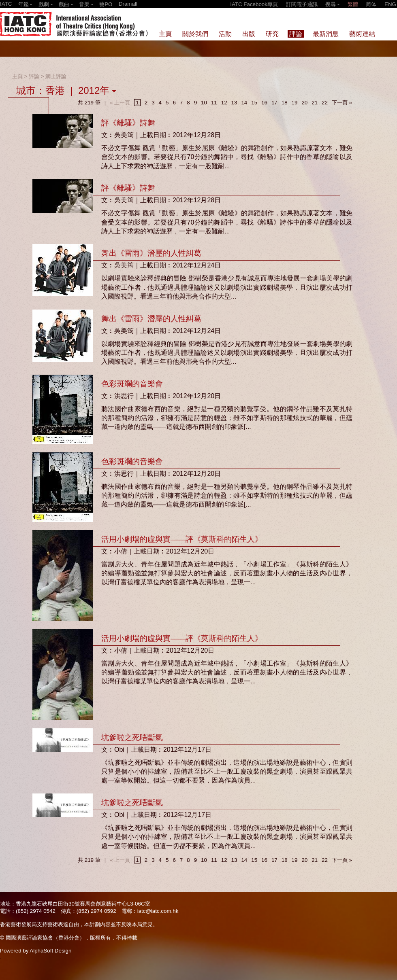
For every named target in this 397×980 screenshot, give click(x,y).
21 (315, 103)
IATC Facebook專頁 (254, 4)
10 (204, 103)
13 (234, 103)
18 (285, 103)
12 (224, 103)
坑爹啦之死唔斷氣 (132, 737)
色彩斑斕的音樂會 (132, 384)
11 (214, 103)
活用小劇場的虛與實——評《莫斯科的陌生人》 (182, 539)
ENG (390, 4)
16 (264, 103)
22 (325, 103)
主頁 (17, 76)
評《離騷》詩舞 (128, 123)
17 (274, 103)
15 (254, 103)
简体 (371, 4)
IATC (6, 4)
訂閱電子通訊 (302, 4)
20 (304, 103)
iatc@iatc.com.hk (158, 911)
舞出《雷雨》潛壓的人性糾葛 (151, 253)
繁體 (353, 4)
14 (244, 103)
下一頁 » (342, 103)
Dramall (128, 4)
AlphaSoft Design (50, 951)
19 (295, 103)
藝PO (106, 4)
